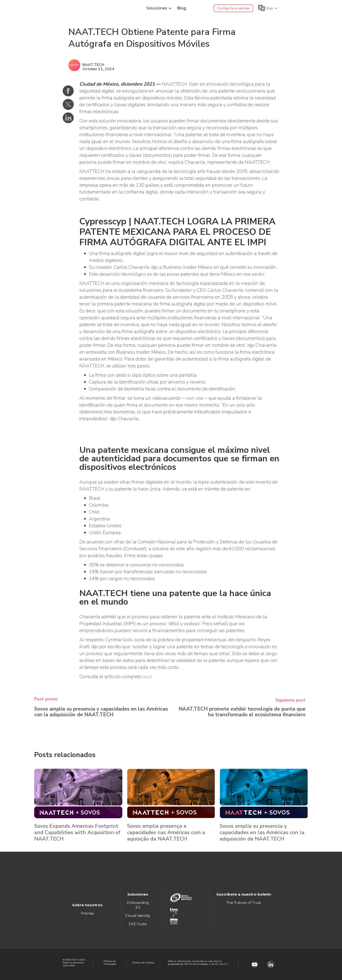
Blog (181, 8)
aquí (147, 677)
